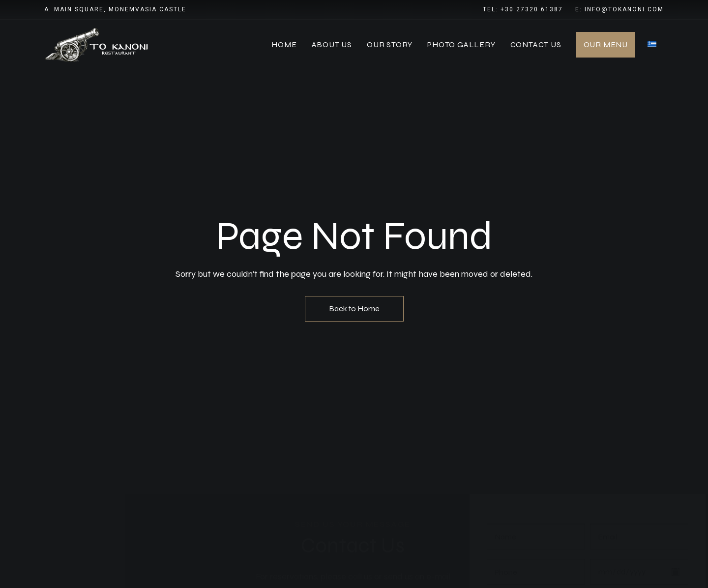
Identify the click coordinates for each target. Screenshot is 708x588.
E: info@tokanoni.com (619, 9)
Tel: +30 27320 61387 (523, 9)
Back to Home (354, 309)
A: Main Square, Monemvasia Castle (115, 9)
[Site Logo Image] (98, 45)
